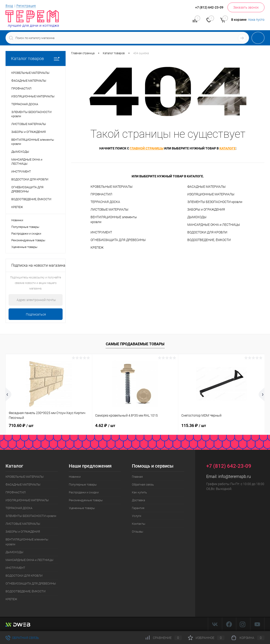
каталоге (228, 148)
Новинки (17, 220)
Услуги (137, 516)
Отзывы (138, 532)
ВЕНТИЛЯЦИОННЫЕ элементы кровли (114, 219)
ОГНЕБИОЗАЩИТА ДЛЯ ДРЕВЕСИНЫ (118, 240)
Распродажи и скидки (26, 234)
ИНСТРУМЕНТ (101, 232)
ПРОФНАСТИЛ (101, 194)
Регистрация (26, 6)
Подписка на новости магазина (38, 265)
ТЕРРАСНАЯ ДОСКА (105, 202)
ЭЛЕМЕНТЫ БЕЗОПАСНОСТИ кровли (215, 202)
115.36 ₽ (194, 425)
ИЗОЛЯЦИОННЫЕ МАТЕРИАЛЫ (211, 194)
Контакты (139, 524)
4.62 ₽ (105, 425)
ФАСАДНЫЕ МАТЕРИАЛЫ (206, 187)
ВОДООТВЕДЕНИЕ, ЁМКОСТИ (209, 240)
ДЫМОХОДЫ (197, 217)
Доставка (138, 500)
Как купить (139, 492)
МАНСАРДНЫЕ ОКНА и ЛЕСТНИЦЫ (214, 225)
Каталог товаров (36, 58)
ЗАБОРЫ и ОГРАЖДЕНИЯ (206, 209)
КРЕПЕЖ (97, 247)
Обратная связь (143, 484)
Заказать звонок (246, 7)
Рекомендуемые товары (28, 240)
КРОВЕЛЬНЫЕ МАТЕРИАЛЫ (112, 187)
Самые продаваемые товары (135, 344)
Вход (9, 6)
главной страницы (147, 148)
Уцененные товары (24, 247)
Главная (137, 477)
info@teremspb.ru (235, 476)
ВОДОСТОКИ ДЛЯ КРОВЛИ (207, 232)
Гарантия (138, 508)
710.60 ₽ (21, 425)
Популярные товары (25, 227)
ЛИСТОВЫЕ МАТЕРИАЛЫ (109, 209)
